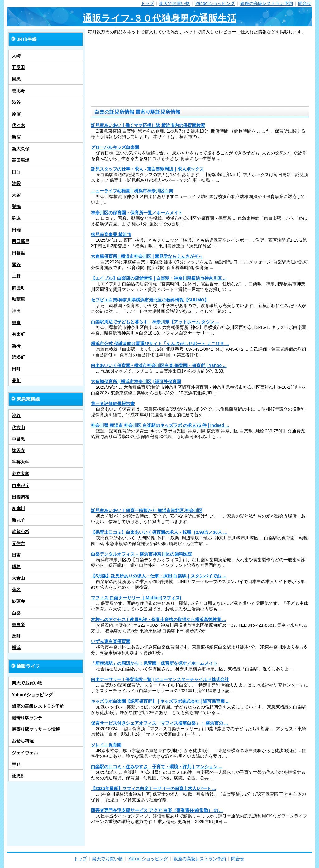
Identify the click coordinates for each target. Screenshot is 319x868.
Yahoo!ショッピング (215, 3)
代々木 (18, 125)
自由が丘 (21, 485)
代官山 (18, 427)
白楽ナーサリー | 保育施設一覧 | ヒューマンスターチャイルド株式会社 (160, 679)
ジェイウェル (25, 753)
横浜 (16, 648)
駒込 (16, 218)
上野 (16, 276)
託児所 (18, 776)
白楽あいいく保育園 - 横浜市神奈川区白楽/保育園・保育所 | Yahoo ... (159, 365)
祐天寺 (18, 451)
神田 (16, 311)
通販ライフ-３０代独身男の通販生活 (159, 18)
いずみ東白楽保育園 (111, 641)
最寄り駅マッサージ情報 (36, 729)
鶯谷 (16, 264)
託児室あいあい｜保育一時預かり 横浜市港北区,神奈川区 (147, 510)
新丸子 (18, 520)
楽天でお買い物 (174, 3)
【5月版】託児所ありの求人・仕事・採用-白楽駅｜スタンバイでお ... (159, 576)
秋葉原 (18, 299)
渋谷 (16, 102)
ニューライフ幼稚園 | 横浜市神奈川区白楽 (132, 191)
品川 (16, 380)
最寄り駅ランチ (27, 718)
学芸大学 (21, 462)
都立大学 (21, 474)
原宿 (16, 114)
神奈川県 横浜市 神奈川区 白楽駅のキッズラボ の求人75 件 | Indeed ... (160, 425)
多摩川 (18, 509)
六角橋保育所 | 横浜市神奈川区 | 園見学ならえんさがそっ (147, 256)
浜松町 (18, 357)
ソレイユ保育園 (106, 745)
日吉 (16, 555)
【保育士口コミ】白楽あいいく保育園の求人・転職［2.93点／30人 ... (159, 532)
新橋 (16, 346)
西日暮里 (21, 241)
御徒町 (18, 288)
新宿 (16, 137)
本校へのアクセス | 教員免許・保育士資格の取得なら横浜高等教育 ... (158, 620)
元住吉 (18, 543)
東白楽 (18, 624)
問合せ (305, 3)
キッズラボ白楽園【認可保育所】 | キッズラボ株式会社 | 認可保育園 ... (160, 701)
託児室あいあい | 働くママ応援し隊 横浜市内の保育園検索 (148, 125)
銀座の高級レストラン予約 (267, 3)
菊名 (16, 590)
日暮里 (18, 253)
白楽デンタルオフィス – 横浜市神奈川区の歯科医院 (141, 554)
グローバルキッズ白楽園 (115, 147)
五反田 (18, 67)
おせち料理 (23, 741)
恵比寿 (18, 91)
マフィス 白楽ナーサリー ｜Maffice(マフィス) (136, 598)
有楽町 (18, 334)
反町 (16, 636)
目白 (16, 172)
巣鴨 (16, 206)
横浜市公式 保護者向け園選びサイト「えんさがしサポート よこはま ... (160, 344)
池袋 (16, 183)
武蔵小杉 (21, 532)
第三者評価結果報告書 (113, 403)
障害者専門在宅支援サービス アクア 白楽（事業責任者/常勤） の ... (157, 810)
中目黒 (18, 439)
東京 (16, 322)
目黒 (16, 79)
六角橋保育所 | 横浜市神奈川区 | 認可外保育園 (136, 382)
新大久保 (21, 149)
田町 (16, 369)
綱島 (16, 567)
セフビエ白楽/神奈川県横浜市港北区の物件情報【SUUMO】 (150, 300)
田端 (16, 230)
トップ (147, 3)
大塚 (16, 195)
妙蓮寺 (18, 601)
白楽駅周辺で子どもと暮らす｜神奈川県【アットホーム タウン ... (155, 322)
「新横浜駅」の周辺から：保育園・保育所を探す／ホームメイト (154, 663)
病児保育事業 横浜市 (111, 234)
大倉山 (18, 578)
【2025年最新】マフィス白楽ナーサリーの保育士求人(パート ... (153, 788)
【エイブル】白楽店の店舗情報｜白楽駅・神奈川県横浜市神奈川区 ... (159, 278)
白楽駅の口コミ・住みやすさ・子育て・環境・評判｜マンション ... (157, 767)
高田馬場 (21, 160)
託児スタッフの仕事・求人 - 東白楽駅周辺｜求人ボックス (147, 169)
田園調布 (21, 497)
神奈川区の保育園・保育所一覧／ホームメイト (137, 213)
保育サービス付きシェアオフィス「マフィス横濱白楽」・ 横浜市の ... (159, 723)
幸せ (16, 764)
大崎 (16, 56)
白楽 (16, 613)
